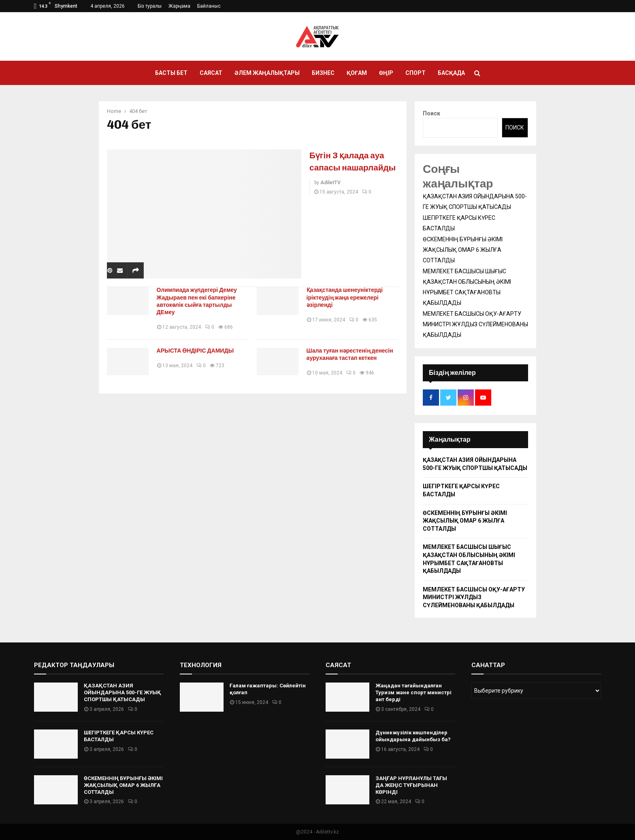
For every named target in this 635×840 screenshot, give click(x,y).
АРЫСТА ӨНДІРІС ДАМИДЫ (197, 351)
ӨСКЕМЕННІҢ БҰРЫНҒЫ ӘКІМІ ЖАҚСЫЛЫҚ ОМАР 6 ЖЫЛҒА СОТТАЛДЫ (463, 250)
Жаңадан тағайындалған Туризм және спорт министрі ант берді (413, 692)
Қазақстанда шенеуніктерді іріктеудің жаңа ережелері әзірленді (347, 297)
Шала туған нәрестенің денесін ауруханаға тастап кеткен (352, 354)
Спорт (416, 73)
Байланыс (209, 6)
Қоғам (357, 73)
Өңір (386, 73)
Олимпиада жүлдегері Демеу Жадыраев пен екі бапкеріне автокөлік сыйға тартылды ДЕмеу (199, 301)
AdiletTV (330, 195)
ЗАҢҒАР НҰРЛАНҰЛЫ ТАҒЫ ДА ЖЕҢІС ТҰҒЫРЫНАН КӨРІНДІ (411, 785)
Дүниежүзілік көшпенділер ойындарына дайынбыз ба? (413, 736)
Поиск (432, 113)
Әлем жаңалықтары (267, 73)
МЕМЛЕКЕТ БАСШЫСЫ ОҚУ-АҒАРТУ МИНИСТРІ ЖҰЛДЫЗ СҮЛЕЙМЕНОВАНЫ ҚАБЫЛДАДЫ (475, 324)
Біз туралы (150, 6)
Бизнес (323, 73)
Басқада (451, 73)
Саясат (211, 73)
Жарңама (179, 6)
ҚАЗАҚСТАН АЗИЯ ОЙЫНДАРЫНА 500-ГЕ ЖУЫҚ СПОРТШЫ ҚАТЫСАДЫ (123, 692)
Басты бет (171, 73)
